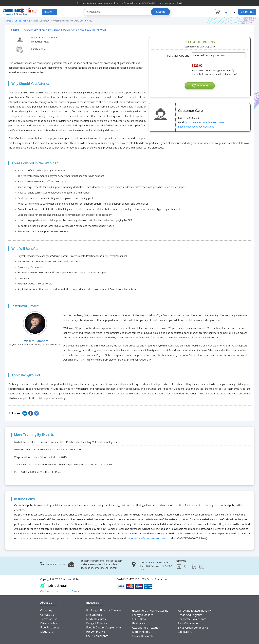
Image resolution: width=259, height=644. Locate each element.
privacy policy (148, 3)
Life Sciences (94, 615)
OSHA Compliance (97, 636)
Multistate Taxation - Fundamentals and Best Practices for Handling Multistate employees (65, 442)
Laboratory (185, 632)
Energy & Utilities (143, 615)
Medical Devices (96, 619)
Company (46, 610)
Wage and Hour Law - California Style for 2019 (40, 457)
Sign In (230, 12)
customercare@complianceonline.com (205, 122)
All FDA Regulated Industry (194, 611)
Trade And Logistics (190, 615)
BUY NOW (200, 86)
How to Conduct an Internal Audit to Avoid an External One (47, 449)
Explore (49, 12)
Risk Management (189, 623)
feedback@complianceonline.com (99, 568)
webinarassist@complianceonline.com (102, 564)
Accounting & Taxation (146, 628)
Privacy (75, 591)
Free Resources (50, 627)
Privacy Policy (49, 623)
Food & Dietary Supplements (104, 627)
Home (8, 21)
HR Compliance (96, 632)
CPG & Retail (140, 619)
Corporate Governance (192, 619)
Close (179, 3)
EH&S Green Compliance (193, 628)
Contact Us (47, 615)
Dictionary (47, 632)
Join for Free (247, 12)
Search (160, 12)
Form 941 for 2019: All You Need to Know (38, 472)
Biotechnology (141, 632)
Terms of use (61, 591)
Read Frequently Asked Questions (196, 127)
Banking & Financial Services (104, 610)
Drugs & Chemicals (98, 623)
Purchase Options (178, 56)
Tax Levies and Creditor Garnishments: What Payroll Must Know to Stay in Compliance (63, 464)
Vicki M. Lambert (50, 38)
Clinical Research (142, 636)
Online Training (22, 21)
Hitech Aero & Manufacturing (150, 611)
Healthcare (139, 623)
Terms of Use (49, 619)
